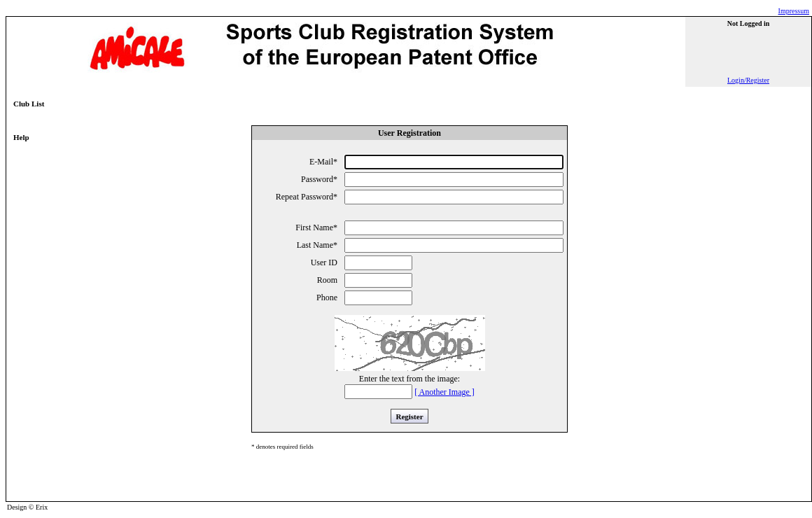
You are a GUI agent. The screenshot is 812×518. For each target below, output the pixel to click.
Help (21, 137)
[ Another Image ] (444, 392)
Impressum (794, 11)
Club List (29, 104)
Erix (42, 507)
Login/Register (748, 80)
